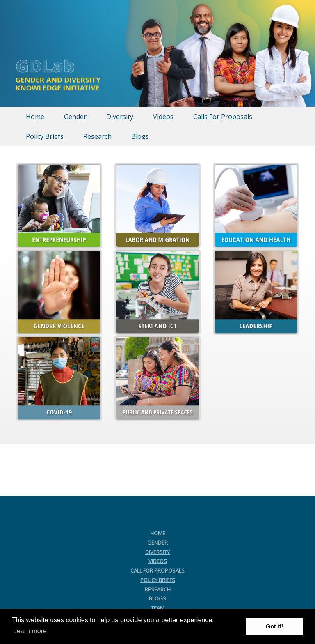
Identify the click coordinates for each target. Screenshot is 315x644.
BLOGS (157, 598)
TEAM (158, 608)
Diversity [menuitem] (120, 117)
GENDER (157, 543)
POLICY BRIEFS (158, 580)
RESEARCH (158, 589)
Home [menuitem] (35, 117)
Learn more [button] (30, 631)
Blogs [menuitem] (140, 136)
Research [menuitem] (97, 136)
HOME (158, 533)
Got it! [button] (274, 626)
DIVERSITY (157, 552)
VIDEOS (158, 561)
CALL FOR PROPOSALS (157, 570)
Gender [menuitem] (75, 117)
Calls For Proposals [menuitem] (223, 117)
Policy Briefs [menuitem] (45, 136)
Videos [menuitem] (163, 117)
